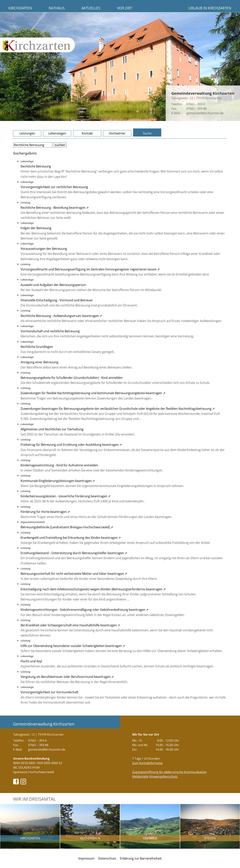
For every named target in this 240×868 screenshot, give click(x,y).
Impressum (86, 858)
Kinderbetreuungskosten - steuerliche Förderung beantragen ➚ (66, 496)
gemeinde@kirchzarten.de (205, 113)
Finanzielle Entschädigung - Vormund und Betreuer (57, 300)
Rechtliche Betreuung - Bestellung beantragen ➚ (55, 208)
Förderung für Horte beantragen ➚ (45, 512)
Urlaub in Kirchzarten (210, 8)
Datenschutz (107, 858)
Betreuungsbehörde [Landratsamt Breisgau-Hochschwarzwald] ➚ (67, 527)
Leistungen (27, 133)
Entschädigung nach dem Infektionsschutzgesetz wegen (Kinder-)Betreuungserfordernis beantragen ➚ (93, 589)
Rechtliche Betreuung (36, 166)
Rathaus (57, 8)
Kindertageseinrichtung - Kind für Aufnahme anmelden (59, 465)
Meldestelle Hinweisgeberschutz (155, 776)
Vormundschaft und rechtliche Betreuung (50, 331)
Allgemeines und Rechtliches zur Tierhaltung (52, 429)
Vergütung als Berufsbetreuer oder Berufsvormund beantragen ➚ (67, 677)
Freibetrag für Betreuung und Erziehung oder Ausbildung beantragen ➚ (71, 445)
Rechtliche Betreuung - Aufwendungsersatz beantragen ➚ (61, 316)
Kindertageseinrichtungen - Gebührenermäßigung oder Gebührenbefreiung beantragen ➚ (85, 610)
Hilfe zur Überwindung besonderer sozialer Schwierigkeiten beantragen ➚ (73, 646)
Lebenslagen (57, 133)
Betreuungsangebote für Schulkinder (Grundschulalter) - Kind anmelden (72, 378)
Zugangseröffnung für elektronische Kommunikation (169, 772)
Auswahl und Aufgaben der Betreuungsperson (53, 285)
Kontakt (87, 133)
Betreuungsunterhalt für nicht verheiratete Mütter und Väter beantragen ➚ (74, 574)
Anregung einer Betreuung (39, 362)
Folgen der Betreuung (36, 228)
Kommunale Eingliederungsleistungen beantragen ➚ (58, 481)
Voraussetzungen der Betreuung (44, 249)
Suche (147, 133)
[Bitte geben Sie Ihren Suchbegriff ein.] (33, 145)
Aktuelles (91, 8)
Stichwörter (117, 133)
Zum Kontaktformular (148, 763)
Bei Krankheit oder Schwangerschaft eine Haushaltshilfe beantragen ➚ (70, 625)
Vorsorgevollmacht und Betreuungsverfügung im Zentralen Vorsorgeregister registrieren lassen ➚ (90, 269)
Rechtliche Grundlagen (37, 347)
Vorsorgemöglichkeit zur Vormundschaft (49, 692)
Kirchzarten (20, 8)
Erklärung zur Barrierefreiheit (141, 858)
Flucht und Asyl (31, 661)
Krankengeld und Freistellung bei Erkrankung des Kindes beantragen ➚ (71, 538)
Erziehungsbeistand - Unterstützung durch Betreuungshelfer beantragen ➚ (74, 553)
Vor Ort (124, 8)
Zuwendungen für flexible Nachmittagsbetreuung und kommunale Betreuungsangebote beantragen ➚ (93, 393)
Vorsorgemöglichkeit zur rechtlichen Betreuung (54, 187)
